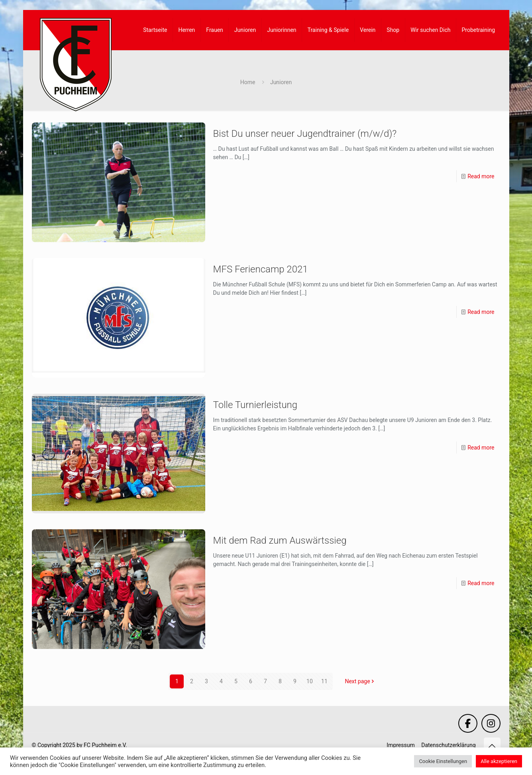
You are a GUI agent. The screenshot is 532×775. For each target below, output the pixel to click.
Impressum (400, 745)
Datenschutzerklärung (448, 745)
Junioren (281, 82)
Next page (360, 681)
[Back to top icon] (492, 746)
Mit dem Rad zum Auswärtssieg (280, 540)
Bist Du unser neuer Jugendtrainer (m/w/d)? (305, 134)
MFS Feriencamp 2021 (261, 269)
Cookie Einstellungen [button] (443, 761)
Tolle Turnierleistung (255, 405)
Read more (481, 176)
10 (310, 681)
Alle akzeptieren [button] (499, 761)
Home (248, 82)
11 (324, 681)
